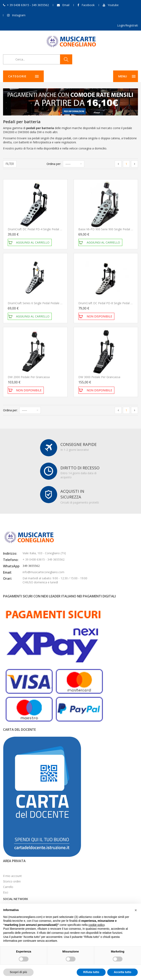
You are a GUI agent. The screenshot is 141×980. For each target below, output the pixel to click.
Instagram (19, 15)
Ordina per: (54, 164)
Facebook (88, 5)
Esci (6, 892)
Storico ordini (12, 881)
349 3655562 (31, 566)
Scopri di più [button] (18, 972)
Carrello (8, 887)
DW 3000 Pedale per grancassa (99, 377)
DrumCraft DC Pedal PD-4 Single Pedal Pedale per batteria (47, 229)
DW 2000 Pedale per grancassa (29, 377)
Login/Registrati (128, 25)
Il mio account (12, 876)
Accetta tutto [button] (122, 972)
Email (66, 5)
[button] (136, 910)
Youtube (113, 5)
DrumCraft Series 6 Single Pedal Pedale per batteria (42, 303)
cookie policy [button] (97, 925)
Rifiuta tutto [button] (91, 972)
